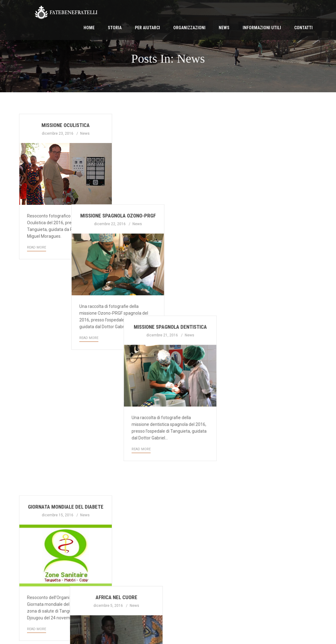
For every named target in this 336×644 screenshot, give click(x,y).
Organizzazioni (189, 28)
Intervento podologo (66, 435)
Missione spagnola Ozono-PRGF (168, 125)
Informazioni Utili (262, 28)
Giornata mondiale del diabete (66, 280)
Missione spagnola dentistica (270, 125)
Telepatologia (270, 423)
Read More (37, 247)
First (29, 578)
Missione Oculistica (66, 125)
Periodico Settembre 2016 (168, 428)
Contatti (303, 28)
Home (89, 28)
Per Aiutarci (147, 28)
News (224, 28)
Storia (115, 28)
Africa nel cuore (168, 280)
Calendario (270, 280)
